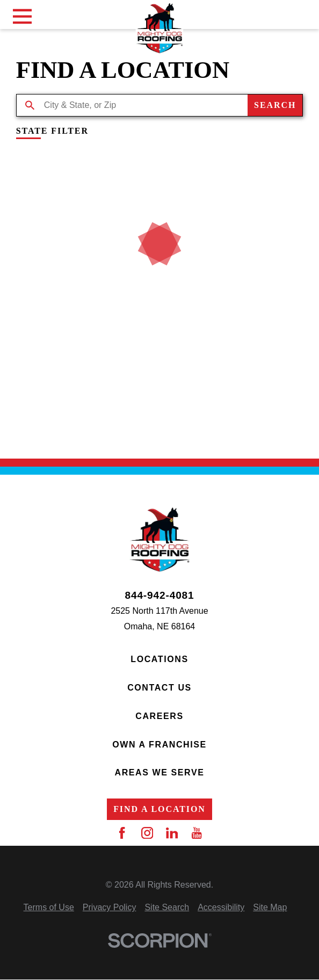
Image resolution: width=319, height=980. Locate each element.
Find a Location (160, 809)
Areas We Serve (159, 772)
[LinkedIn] (172, 833)
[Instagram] (147, 833)
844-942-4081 (159, 595)
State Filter (52, 131)
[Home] (160, 28)
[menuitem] (49, 908)
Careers (159, 716)
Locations (159, 659)
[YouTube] (197, 833)
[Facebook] (122, 833)
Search (275, 105)
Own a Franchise (160, 745)
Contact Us (160, 688)
